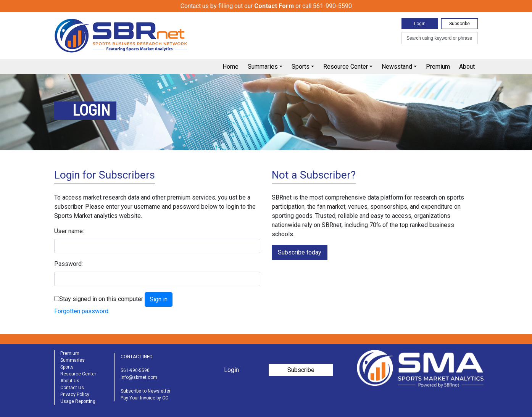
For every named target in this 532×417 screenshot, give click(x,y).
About (467, 67)
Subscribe (459, 24)
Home (231, 67)
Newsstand (397, 67)
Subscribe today (300, 252)
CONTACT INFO (137, 357)
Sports (301, 67)
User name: (69, 231)
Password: (69, 264)
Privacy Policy (75, 394)
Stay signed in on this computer (101, 299)
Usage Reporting (78, 401)
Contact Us (72, 388)
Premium (438, 67)
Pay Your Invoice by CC (144, 398)
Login (420, 24)
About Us (70, 381)
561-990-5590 (135, 370)
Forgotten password (81, 311)
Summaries (263, 67)
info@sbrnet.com (139, 377)
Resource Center (346, 67)
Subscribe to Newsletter (146, 391)
